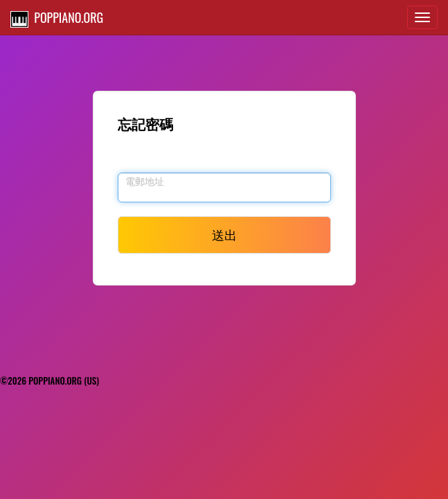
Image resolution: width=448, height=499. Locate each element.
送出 (224, 234)
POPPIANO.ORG (57, 18)
